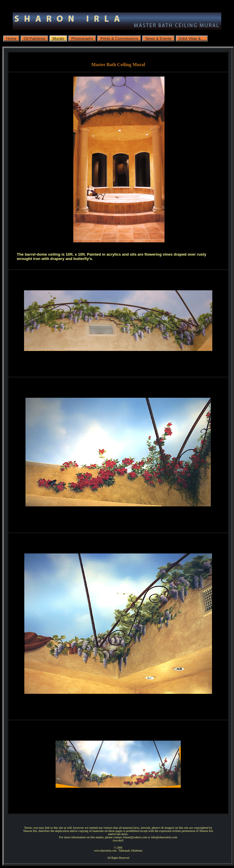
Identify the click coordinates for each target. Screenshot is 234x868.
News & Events (158, 39)
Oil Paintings (34, 39)
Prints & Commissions (119, 39)
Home (11, 39)
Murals (58, 39)
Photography (82, 39)
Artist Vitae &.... (192, 39)
